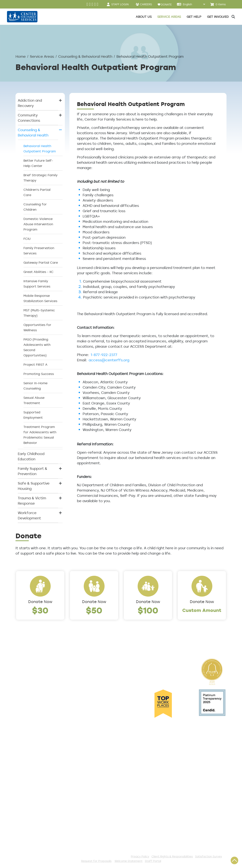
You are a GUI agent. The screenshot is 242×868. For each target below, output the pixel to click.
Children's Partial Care (37, 192)
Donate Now (40, 602)
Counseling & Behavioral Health (85, 56)
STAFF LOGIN (120, 4)
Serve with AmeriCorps (98, 806)
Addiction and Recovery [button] (30, 103)
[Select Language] (194, 4)
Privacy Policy (140, 856)
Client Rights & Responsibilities (172, 856)
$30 (40, 610)
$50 (94, 610)
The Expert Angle (30, 728)
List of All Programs (32, 775)
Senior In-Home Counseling (35, 386)
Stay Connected (93, 831)
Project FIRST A (35, 365)
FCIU (27, 239)
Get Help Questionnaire (36, 769)
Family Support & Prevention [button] (33, 471)
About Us (24, 668)
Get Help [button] (194, 17)
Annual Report (28, 704)
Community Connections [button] (29, 118)
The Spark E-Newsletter (99, 837)
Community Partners (34, 711)
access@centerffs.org (109, 360)
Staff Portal (153, 861)
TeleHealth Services (33, 782)
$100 (148, 610)
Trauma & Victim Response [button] (32, 501)
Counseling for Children (35, 207)
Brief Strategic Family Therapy (40, 178)
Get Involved (89, 763)
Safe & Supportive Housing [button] (34, 486)
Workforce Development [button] (29, 515)
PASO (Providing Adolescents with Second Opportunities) (37, 347)
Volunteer (87, 799)
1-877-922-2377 (104, 355)
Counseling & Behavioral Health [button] (33, 132)
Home (21, 56)
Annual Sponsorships (96, 793)
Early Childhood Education (31, 456)
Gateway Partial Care (41, 263)
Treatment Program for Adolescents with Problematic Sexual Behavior (40, 435)
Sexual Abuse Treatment (34, 400)
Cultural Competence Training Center (34, 719)
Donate (85, 769)
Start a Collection (94, 787)
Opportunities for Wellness (37, 327)
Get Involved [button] (218, 17)
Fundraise (87, 824)
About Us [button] (144, 17)
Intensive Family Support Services (37, 284)
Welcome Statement (129, 861)
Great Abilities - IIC (38, 272)
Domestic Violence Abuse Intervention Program (38, 224)
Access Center (29, 763)
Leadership (25, 674)
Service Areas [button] (169, 17)
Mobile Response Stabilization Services (40, 298)
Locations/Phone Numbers (30, 683)
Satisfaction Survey (33, 788)
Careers (22, 692)
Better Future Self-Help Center (38, 163)
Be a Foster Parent (95, 818)
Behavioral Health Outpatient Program (40, 149)
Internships (25, 698)
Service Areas (42, 56)
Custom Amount (202, 610)
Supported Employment (33, 415)
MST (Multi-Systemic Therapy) (39, 313)
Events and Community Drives (99, 778)
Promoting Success (39, 374)
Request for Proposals (96, 861)
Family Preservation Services (39, 251)
